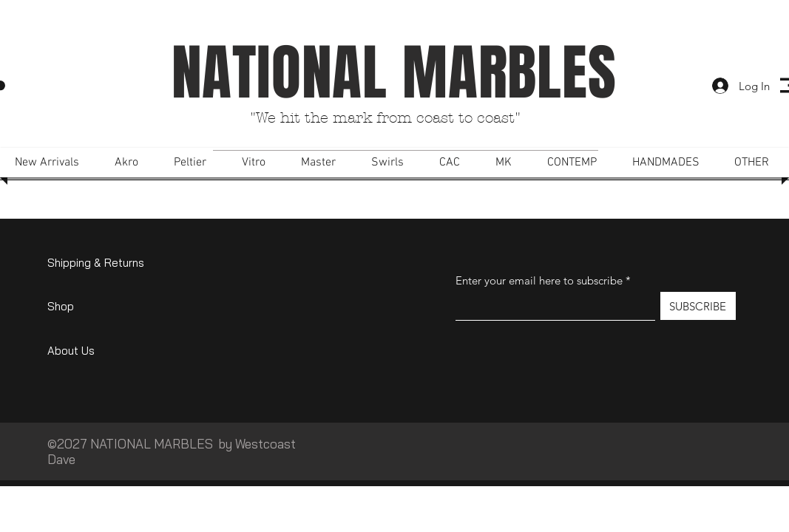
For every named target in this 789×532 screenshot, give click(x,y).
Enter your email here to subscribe (539, 280)
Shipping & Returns (96, 263)
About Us (71, 351)
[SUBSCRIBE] (698, 306)
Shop (61, 306)
